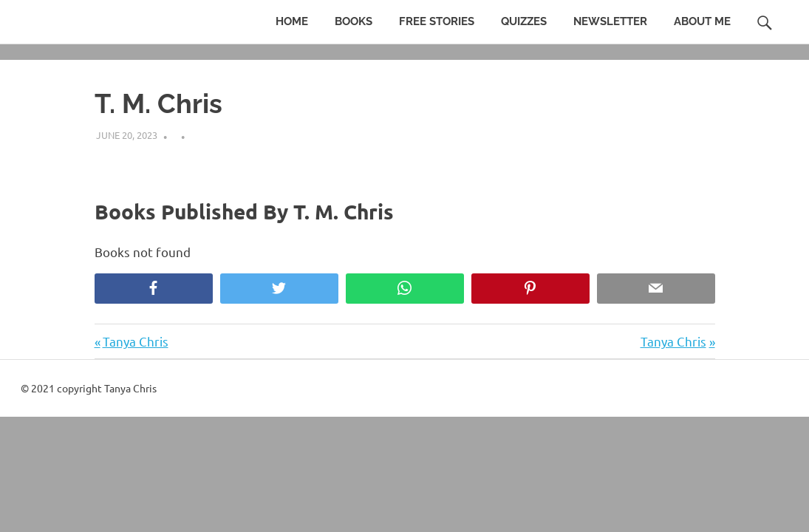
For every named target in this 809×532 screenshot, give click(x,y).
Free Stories (437, 21)
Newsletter (610, 21)
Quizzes (524, 21)
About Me (702, 21)
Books (354, 21)
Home (292, 21)
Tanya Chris (135, 341)
